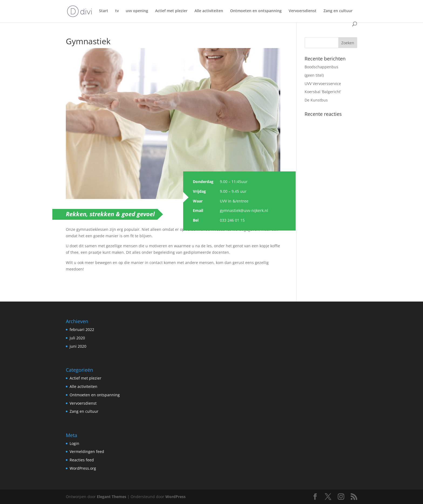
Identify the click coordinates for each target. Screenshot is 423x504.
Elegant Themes (112, 497)
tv (117, 11)
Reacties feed (82, 460)
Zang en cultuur (338, 11)
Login (74, 443)
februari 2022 (82, 329)
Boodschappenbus (321, 67)
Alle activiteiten (209, 11)
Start (104, 11)
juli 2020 (77, 338)
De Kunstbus (316, 100)
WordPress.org (83, 468)
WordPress (175, 497)
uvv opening (137, 11)
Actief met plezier (171, 11)
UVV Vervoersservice (323, 84)
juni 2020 (78, 346)
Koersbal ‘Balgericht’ (323, 92)
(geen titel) (314, 75)
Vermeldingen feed (87, 451)
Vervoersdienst (303, 11)
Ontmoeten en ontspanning (256, 11)
